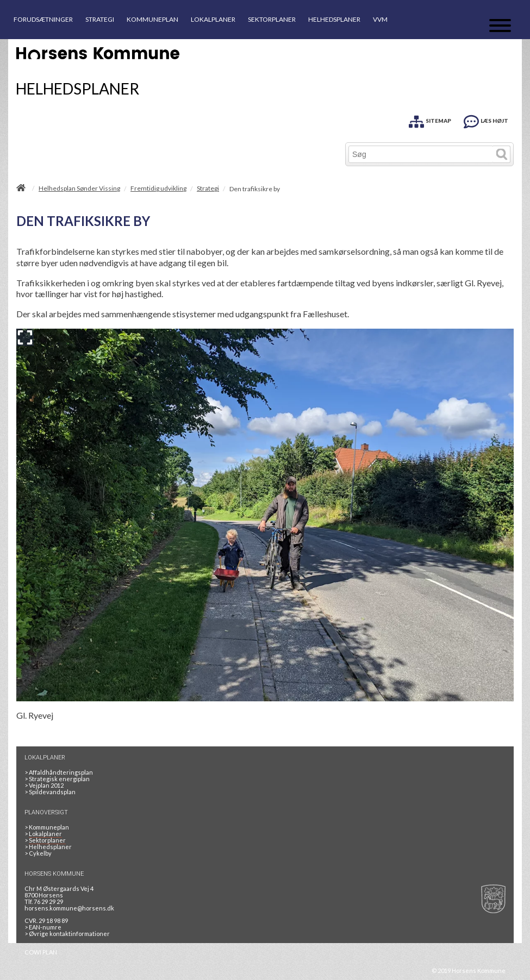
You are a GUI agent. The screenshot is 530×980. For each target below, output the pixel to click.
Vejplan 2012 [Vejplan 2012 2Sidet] (44, 785)
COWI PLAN (41, 952)
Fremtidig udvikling (158, 189)
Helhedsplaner (48, 847)
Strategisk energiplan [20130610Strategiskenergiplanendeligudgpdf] (57, 779)
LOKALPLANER (213, 19)
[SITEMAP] (430, 120)
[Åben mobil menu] (500, 26)
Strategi (208, 189)
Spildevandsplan (50, 792)
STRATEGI (100, 19)
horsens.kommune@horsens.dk (69, 908)
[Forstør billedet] (25, 337)
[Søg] (421, 154)
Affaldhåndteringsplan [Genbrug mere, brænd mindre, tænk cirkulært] (59, 772)
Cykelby (38, 853)
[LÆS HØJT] (486, 120)
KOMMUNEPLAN (152, 19)
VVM (380, 19)
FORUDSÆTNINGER (43, 19)
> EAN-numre (43, 927)
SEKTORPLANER (272, 19)
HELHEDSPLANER (334, 19)
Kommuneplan (47, 827)
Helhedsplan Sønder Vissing (79, 189)
